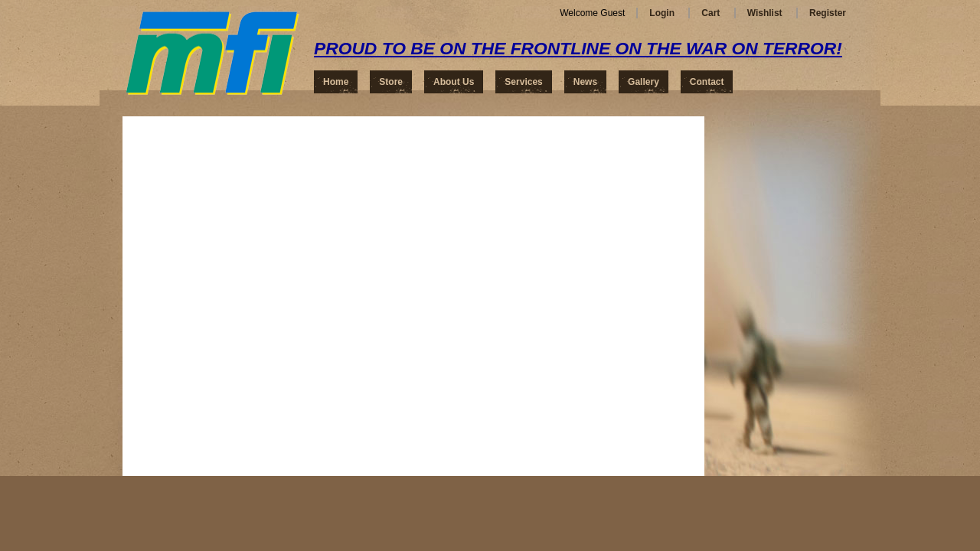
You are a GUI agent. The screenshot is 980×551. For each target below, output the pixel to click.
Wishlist (765, 13)
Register (828, 13)
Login (662, 13)
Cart (710, 13)
